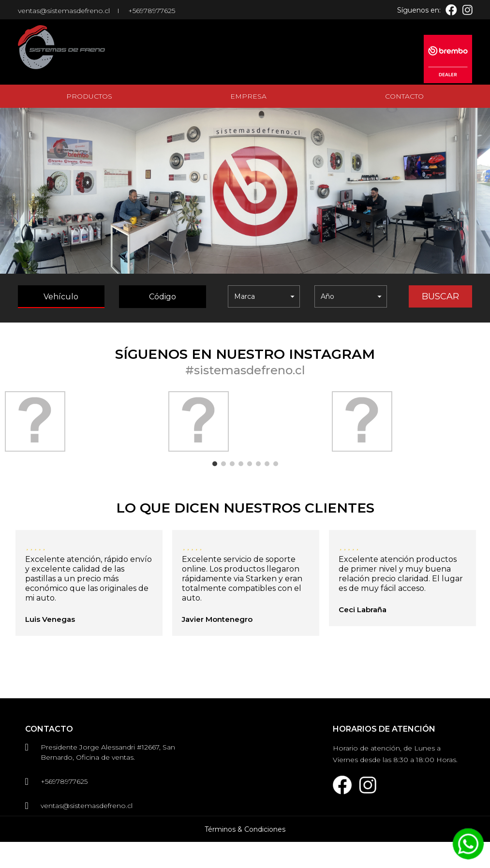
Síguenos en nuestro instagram (245, 354)
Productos (89, 96)
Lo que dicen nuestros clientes (245, 508)
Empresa (248, 96)
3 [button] (232, 464)
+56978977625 (152, 11)
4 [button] (241, 464)
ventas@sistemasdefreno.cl (64, 11)
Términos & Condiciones (245, 855)
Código (163, 297)
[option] (82, 421)
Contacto (404, 96)
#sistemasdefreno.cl (245, 370)
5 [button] (250, 464)
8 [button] (276, 464)
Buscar (440, 296)
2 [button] (223, 464)
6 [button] (258, 464)
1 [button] (215, 464)
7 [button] (267, 464)
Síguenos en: (419, 10)
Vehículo (61, 297)
